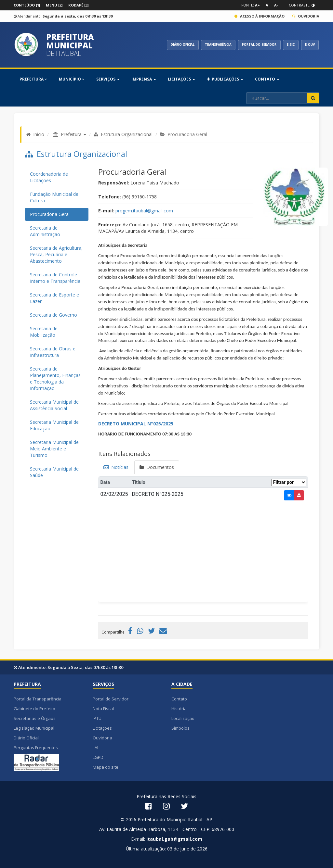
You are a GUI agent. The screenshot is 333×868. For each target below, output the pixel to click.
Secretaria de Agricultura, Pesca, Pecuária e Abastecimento (56, 254)
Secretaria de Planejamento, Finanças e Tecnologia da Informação (55, 378)
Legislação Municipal (34, 728)
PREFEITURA (33, 79)
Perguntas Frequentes (36, 748)
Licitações (102, 728)
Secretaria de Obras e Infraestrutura (53, 352)
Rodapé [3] (78, 5)
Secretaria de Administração (45, 231)
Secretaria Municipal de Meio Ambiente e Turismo (54, 449)
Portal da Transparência (38, 699)
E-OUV (309, 45)
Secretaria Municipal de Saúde (54, 472)
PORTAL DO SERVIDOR (253, 45)
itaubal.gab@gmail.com (174, 839)
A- (276, 5)
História (179, 709)
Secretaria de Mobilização (44, 332)
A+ (257, 5)
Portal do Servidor (111, 699)
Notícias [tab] (116, 467)
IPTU (97, 718)
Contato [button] (267, 79)
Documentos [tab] (157, 467)
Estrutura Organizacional (123, 134)
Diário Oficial (26, 738)
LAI (95, 748)
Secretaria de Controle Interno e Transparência (55, 278)
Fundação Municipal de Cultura (54, 197)
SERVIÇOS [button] (108, 79)
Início (39, 134)
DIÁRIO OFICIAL (171, 45)
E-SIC (288, 45)
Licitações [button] (181, 79)
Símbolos (180, 728)
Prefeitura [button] (73, 134)
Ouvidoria (306, 16)
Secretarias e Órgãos (35, 718)
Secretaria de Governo (53, 315)
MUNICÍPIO (72, 79)
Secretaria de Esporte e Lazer (54, 298)
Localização (183, 718)
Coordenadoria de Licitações (49, 177)
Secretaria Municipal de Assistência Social (54, 405)
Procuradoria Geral (50, 214)
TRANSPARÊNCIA (209, 45)
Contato (179, 699)
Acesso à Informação (260, 16)
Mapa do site (106, 767)
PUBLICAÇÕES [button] (225, 79)
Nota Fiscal (103, 709)
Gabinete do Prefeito (34, 709)
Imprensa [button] (144, 79)
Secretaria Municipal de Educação (54, 425)
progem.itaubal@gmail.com (144, 211)
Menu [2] (54, 5)
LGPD (98, 757)
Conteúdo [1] (27, 5)
